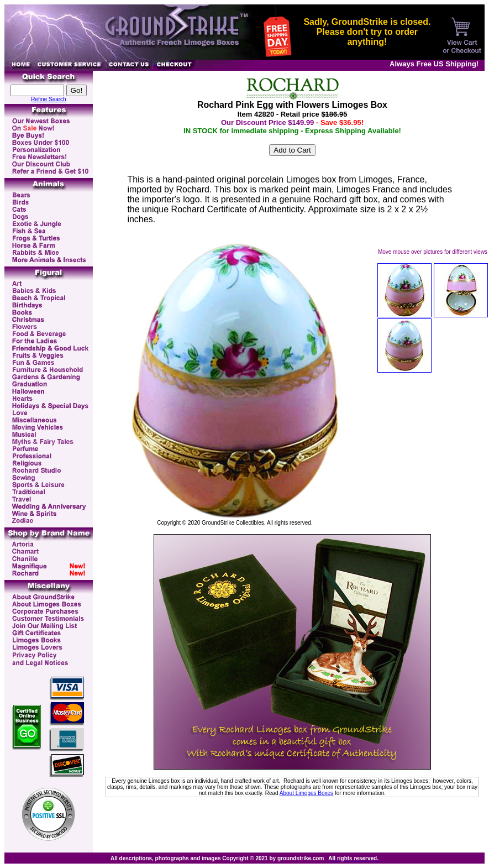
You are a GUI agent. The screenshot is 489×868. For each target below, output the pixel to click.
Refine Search (48, 99)
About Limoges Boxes (306, 793)
